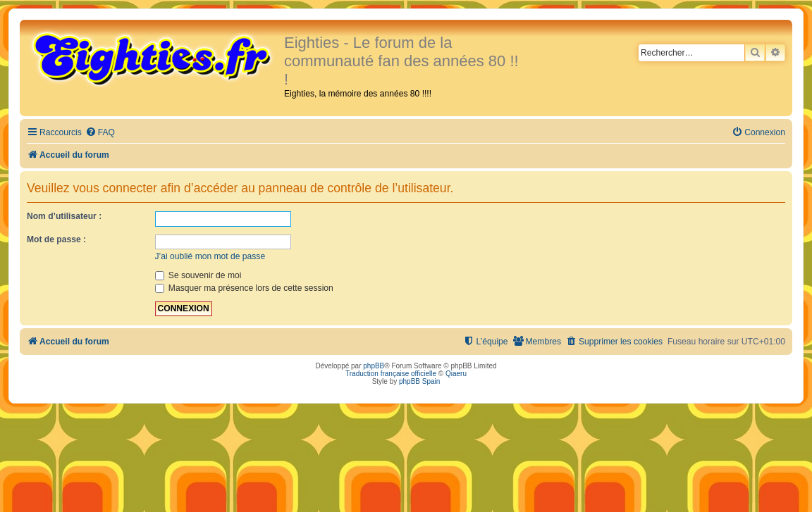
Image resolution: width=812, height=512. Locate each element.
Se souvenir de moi (198, 275)
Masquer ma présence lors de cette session (244, 288)
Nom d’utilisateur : (64, 216)
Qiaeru (456, 374)
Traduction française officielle (391, 374)
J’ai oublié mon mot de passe (210, 256)
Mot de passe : (56, 239)
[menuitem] (100, 133)
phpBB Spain (419, 381)
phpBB (374, 366)
